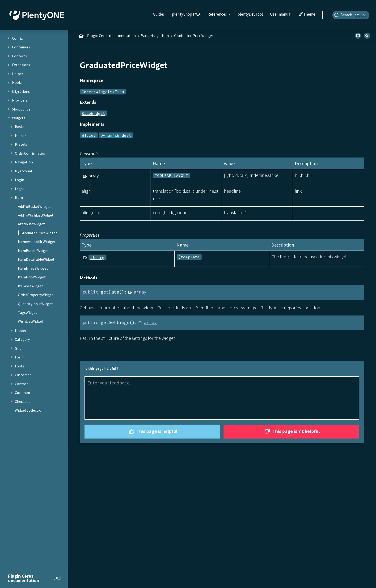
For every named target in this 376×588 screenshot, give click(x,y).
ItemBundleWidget (33, 251)
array (94, 176)
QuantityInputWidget (35, 304)
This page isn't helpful (292, 432)
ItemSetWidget (30, 286)
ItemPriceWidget (32, 277)
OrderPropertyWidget (36, 295)
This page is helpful (152, 432)
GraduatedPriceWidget (39, 233)
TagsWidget (28, 312)
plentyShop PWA (186, 14)
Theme (307, 14)
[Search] (351, 15)
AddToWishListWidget (36, 215)
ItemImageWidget (33, 268)
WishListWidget (31, 321)
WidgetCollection (29, 410)
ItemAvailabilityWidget (37, 242)
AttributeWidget (31, 224)
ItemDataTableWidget (36, 259)
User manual (281, 14)
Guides (159, 14)
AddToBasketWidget (34, 206)
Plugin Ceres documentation (111, 36)
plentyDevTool (250, 14)
